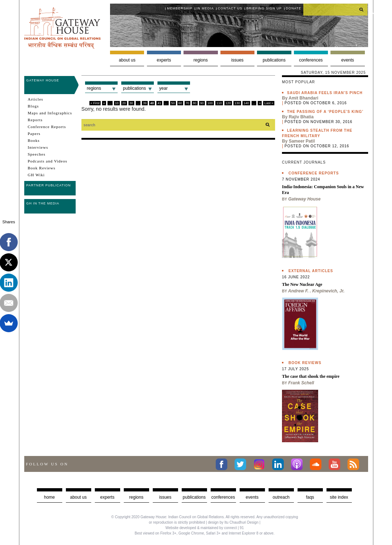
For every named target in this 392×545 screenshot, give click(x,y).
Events (348, 60)
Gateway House (43, 80)
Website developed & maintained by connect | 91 (205, 528)
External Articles (311, 271)
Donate (294, 8)
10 (117, 103)
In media (205, 8)
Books (34, 140)
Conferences (311, 60)
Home (49, 497)
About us (127, 60)
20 (124, 103)
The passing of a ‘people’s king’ (325, 112)
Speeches (37, 154)
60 (180, 103)
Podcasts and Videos (48, 161)
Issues (237, 60)
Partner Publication (49, 185)
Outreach (281, 497)
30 (131, 103)
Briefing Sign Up (264, 8)
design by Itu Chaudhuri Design (233, 522)
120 (228, 103)
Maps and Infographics (50, 113)
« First (95, 103)
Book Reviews (42, 168)
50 (173, 103)
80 (195, 103)
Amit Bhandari (303, 98)
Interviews (38, 147)
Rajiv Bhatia (301, 117)
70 (187, 103)
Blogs (33, 106)
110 (219, 103)
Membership (180, 8)
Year (163, 88)
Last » (269, 103)
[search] (336, 9)
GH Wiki (36, 175)
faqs (310, 497)
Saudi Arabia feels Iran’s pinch (325, 93)
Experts (164, 60)
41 (159, 103)
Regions (201, 60)
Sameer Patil (302, 141)
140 (246, 103)
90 (202, 103)
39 (145, 103)
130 (237, 103)
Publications (274, 60)
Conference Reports (47, 127)
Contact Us (230, 8)
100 (210, 103)
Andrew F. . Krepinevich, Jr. (316, 291)
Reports (35, 120)
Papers (34, 134)
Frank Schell (301, 383)
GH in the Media (43, 203)
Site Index (339, 497)
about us (78, 497)
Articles (36, 99)
